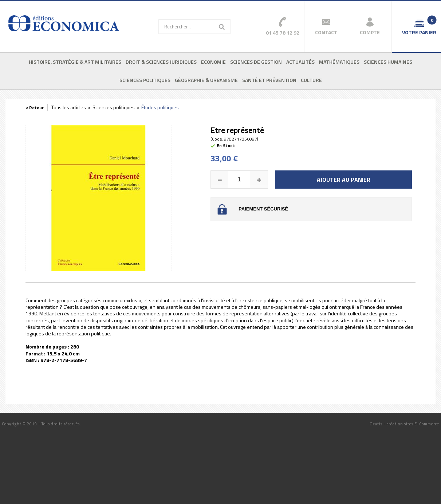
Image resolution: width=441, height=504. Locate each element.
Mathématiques (339, 62)
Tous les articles (69, 107)
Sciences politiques (145, 80)
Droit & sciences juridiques (161, 62)
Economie (213, 62)
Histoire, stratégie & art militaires (75, 62)
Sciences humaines (388, 62)
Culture (311, 80)
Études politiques (160, 107)
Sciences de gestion (256, 62)
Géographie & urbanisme (206, 80)
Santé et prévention (269, 80)
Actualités (300, 62)
